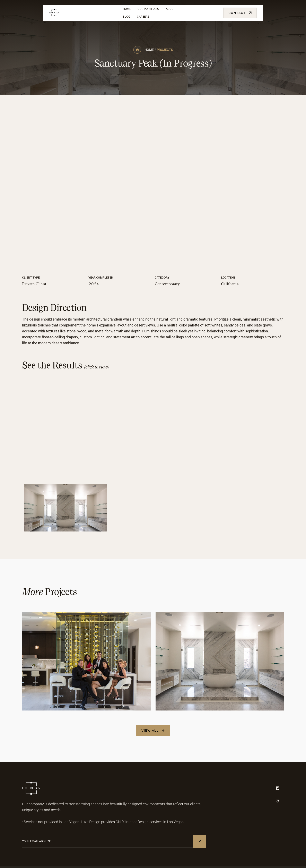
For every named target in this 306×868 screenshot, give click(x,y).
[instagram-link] (278, 801)
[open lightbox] (153, 195)
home (149, 50)
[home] (83, 13)
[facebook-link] (278, 788)
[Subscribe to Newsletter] (200, 841)
